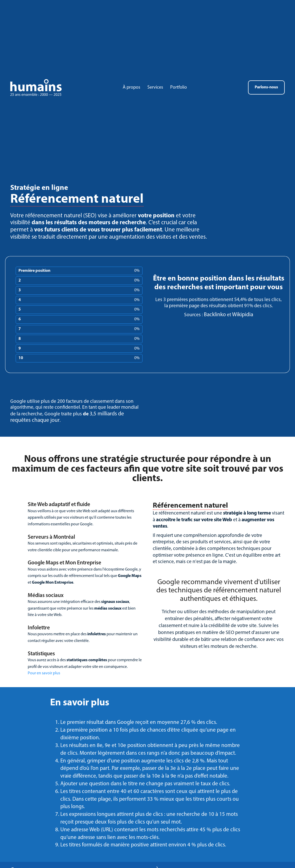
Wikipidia (243, 315)
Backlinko (215, 315)
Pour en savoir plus (44, 673)
